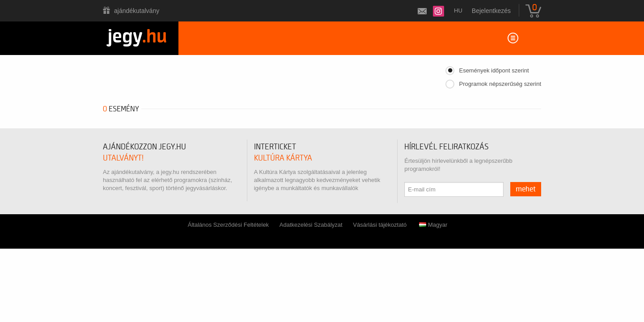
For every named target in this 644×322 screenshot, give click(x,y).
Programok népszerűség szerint (500, 84)
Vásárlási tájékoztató (380, 225)
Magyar (433, 225)
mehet (526, 189)
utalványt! (123, 158)
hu (458, 11)
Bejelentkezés (491, 11)
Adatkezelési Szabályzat (311, 225)
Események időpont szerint (494, 70)
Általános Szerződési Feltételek (228, 225)
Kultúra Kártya (283, 158)
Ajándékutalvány (137, 11)
